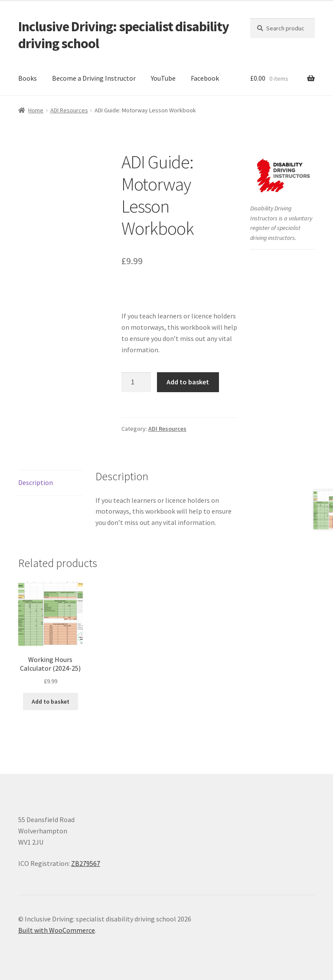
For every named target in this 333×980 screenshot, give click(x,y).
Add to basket (188, 382)
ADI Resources (69, 110)
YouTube (163, 78)
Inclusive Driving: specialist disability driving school (124, 35)
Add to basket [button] (51, 701)
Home (36, 110)
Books (28, 78)
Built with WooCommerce (57, 930)
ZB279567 (86, 863)
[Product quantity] (136, 382)
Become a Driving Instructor (94, 78)
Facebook (205, 78)
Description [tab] (36, 482)
